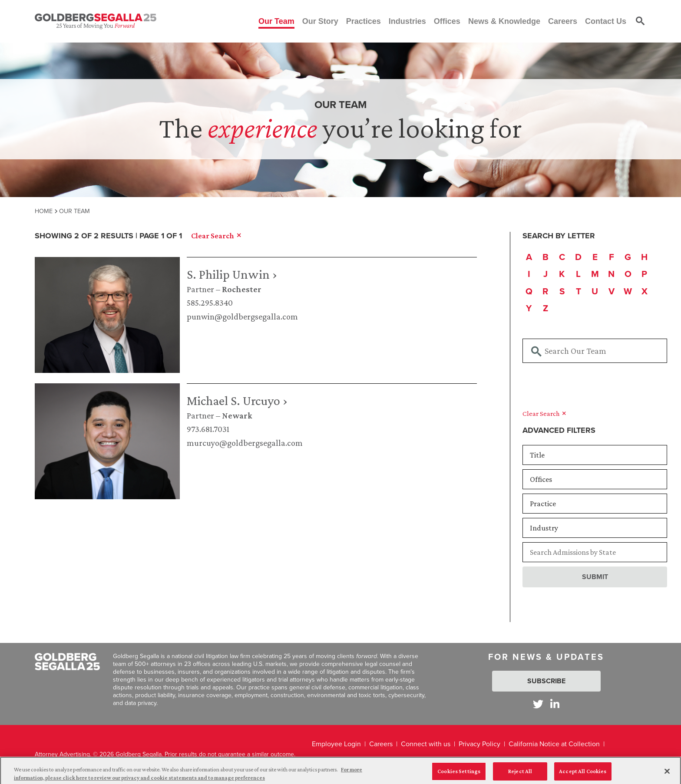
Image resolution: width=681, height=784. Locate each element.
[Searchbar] (595, 351)
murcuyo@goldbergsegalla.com (245, 443)
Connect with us (426, 744)
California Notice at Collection (554, 744)
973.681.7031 (208, 429)
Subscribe (546, 681)
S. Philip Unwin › (232, 274)
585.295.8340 (210, 303)
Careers (381, 744)
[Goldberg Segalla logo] (96, 21)
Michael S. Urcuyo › (237, 400)
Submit (595, 577)
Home (44, 211)
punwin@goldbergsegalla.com (242, 316)
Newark (237, 415)
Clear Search (544, 413)
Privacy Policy (479, 744)
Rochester (242, 289)
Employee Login (336, 744)
